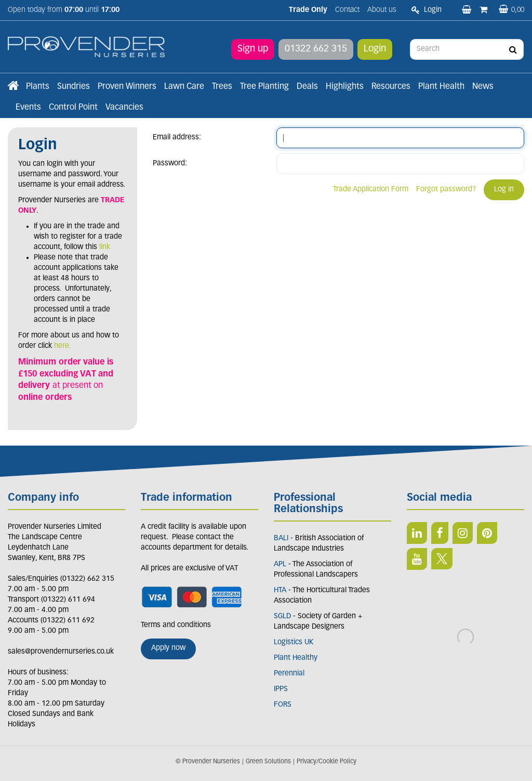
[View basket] (511, 10)
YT (417, 559)
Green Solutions (268, 762)
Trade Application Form (371, 190)
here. (62, 346)
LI (417, 533)
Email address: (177, 138)
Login (375, 49)
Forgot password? (446, 190)
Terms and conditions (176, 625)
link (105, 247)
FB (440, 533)
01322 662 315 (316, 49)
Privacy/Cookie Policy (327, 762)
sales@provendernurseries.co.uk (61, 652)
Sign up (253, 49)
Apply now (168, 648)
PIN (487, 533)
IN (463, 533)
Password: (170, 164)
